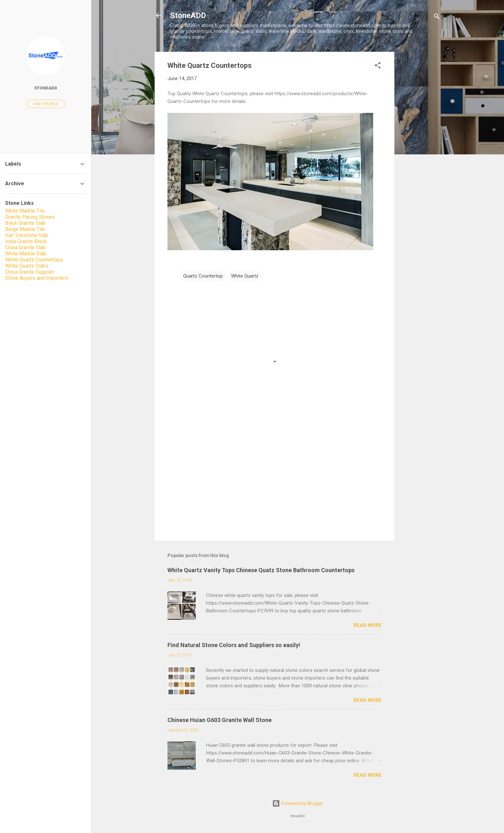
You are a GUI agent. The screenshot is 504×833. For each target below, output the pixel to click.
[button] (378, 66)
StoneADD (188, 15)
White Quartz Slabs (27, 266)
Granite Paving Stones (30, 217)
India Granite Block (26, 241)
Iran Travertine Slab (27, 235)
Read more (368, 625)
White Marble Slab (26, 254)
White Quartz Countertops (34, 260)
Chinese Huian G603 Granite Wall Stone (220, 720)
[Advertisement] (420, 148)
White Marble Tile (25, 211)
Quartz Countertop (203, 276)
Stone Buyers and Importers (37, 278)
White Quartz (245, 276)
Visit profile (46, 104)
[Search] (437, 18)
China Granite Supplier (30, 272)
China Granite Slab (25, 247)
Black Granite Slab (25, 223)
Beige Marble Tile (25, 229)
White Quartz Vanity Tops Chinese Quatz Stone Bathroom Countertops (261, 570)
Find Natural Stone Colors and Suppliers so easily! (234, 645)
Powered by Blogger (298, 803)
